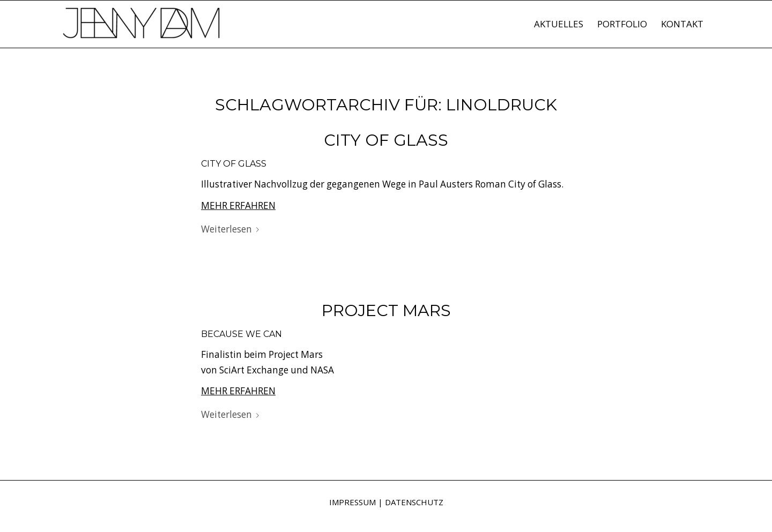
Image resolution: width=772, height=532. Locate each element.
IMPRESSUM (352, 502)
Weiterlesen (232, 229)
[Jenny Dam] (142, 29)
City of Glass (386, 140)
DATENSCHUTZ (414, 502)
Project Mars (386, 310)
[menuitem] (559, 24)
